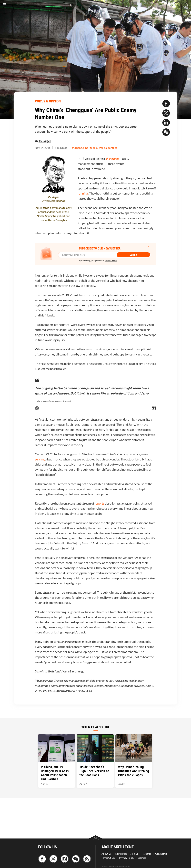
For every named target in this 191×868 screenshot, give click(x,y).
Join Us (134, 854)
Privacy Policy (127, 858)
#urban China (80, 148)
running (83, 193)
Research (147, 854)
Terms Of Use (108, 858)
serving (40, 459)
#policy (94, 148)
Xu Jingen (45, 141)
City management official (53, 201)
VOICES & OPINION (48, 101)
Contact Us (161, 854)
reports (99, 503)
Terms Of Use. (111, 261)
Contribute (121, 854)
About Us (106, 854)
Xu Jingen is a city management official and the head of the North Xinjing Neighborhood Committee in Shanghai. (53, 214)
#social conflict (108, 148)
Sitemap (142, 858)
